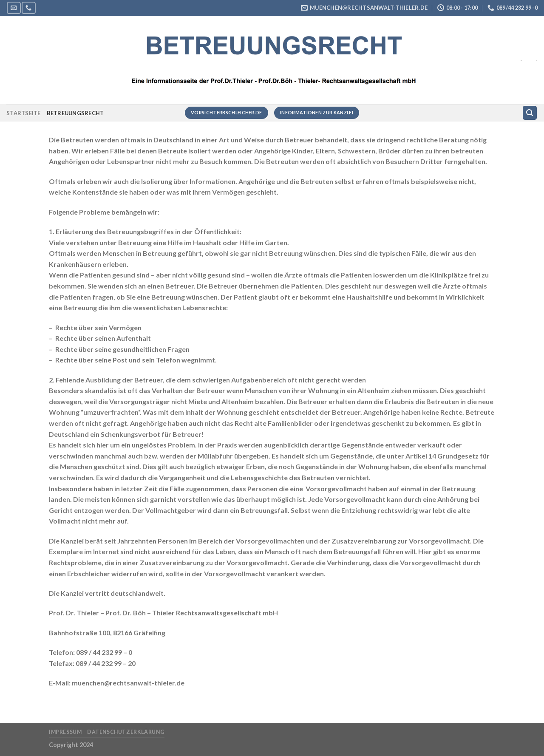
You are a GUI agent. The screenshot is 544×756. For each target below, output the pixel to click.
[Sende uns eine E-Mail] (14, 8)
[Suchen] (530, 113)
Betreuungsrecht (75, 113)
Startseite (24, 113)
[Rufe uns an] (28, 8)
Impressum (65, 732)
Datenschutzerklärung (126, 732)
